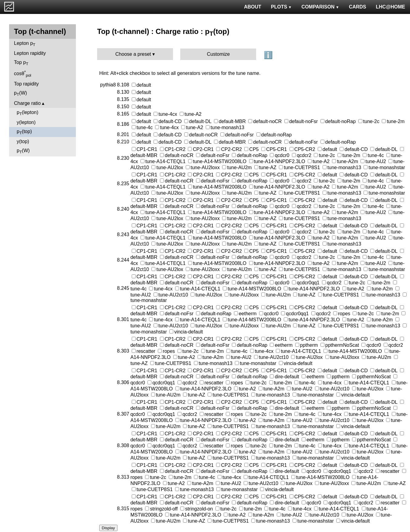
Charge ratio (27, 103)
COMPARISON (320, 7)
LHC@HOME (391, 7)
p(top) (24, 132)
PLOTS (281, 7)
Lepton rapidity (30, 53)
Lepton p (25, 44)
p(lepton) (27, 113)
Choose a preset (133, 54)
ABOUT (253, 7)
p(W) (20, 94)
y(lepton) (26, 122)
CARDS (358, 7)
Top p (21, 63)
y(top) (23, 141)
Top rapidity (26, 84)
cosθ (23, 74)
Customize (219, 54)
